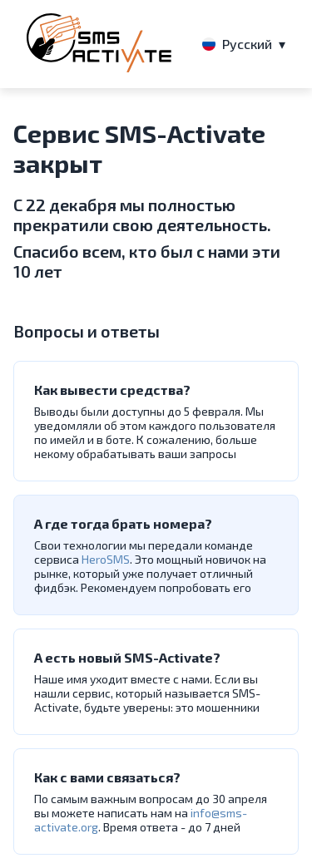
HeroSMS (106, 559)
